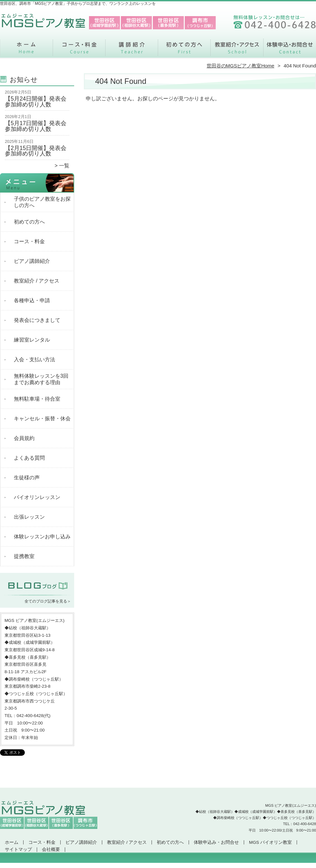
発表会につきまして (37, 320)
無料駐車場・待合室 (37, 399)
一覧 (64, 166)
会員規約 (24, 438)
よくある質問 (29, 458)
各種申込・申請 (32, 300)
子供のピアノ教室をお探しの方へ (42, 202)
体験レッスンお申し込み (42, 537)
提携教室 (24, 556)
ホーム (26, 50)
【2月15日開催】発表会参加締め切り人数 (36, 151)
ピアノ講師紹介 (132, 50)
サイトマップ (18, 849)
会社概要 (51, 849)
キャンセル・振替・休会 (42, 419)
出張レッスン (29, 517)
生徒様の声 (27, 478)
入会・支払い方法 (35, 359)
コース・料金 (79, 50)
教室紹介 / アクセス (237, 50)
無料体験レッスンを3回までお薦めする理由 (41, 379)
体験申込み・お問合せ (290, 50)
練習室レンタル (32, 340)
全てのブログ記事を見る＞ (48, 601)
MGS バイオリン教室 (270, 842)
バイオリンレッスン (37, 497)
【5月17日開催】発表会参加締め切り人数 (36, 126)
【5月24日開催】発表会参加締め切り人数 (36, 102)
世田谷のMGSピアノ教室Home (241, 66)
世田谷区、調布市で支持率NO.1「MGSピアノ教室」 (157, 865)
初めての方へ (184, 50)
